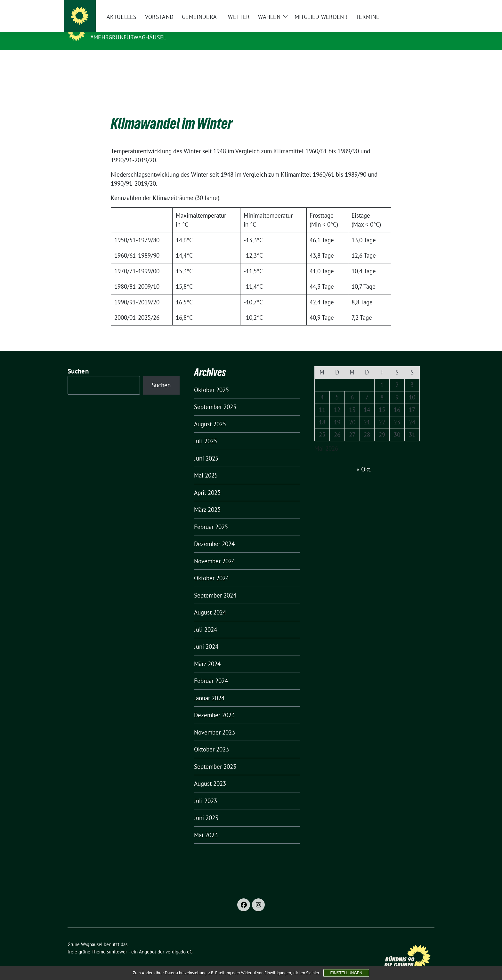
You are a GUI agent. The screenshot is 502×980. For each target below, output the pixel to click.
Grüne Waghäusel (121, 28)
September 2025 (215, 397)
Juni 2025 (206, 448)
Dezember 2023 (214, 705)
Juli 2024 (206, 620)
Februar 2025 (211, 517)
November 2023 (215, 722)
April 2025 (207, 483)
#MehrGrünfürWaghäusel (128, 37)
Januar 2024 (209, 688)
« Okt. (364, 459)
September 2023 (215, 757)
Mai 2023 (206, 825)
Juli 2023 (206, 791)
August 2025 (210, 414)
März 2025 (207, 500)
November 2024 (215, 551)
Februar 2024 (211, 671)
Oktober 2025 (211, 380)
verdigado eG (179, 942)
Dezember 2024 (214, 534)
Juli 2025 (206, 431)
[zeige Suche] (423, 8)
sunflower (117, 942)
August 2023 (210, 774)
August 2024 (210, 602)
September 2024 (215, 585)
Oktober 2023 (211, 739)
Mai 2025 (206, 465)
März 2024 (207, 654)
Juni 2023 (206, 808)
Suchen (78, 361)
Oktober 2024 (211, 568)
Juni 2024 (206, 637)
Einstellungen (346, 973)
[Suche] (414, 8)
